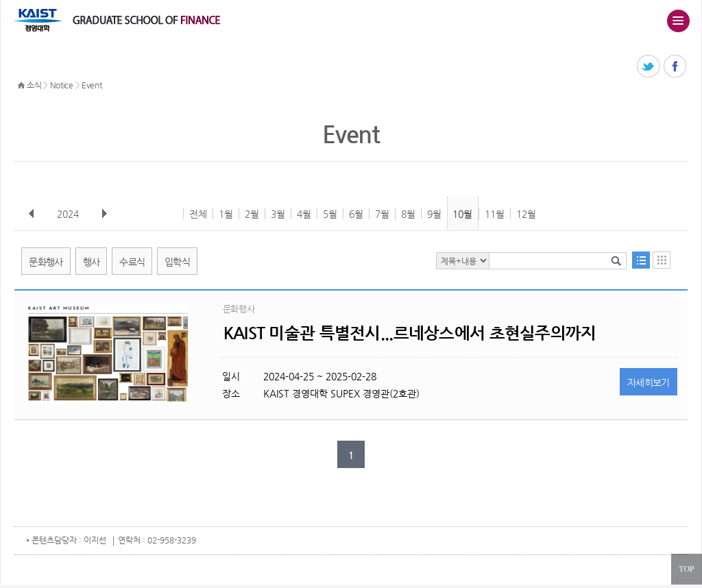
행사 (92, 262)
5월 (330, 214)
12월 (526, 214)
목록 (641, 260)
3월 (278, 214)
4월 (304, 214)
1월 (226, 214)
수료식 (132, 262)
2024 (69, 214)
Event (92, 85)
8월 (408, 214)
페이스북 (676, 67)
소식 (34, 85)
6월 (356, 214)
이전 (32, 214)
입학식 (177, 262)
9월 (434, 214)
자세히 (649, 382)
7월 (382, 214)
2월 (252, 214)
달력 (662, 260)
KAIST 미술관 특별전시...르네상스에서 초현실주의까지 (410, 333)
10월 (462, 214)
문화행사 (46, 262)
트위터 (649, 67)
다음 (104, 214)
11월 (495, 214)
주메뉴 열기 (678, 21)
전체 (198, 214)
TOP (686, 569)
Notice (62, 85)
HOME (21, 86)
